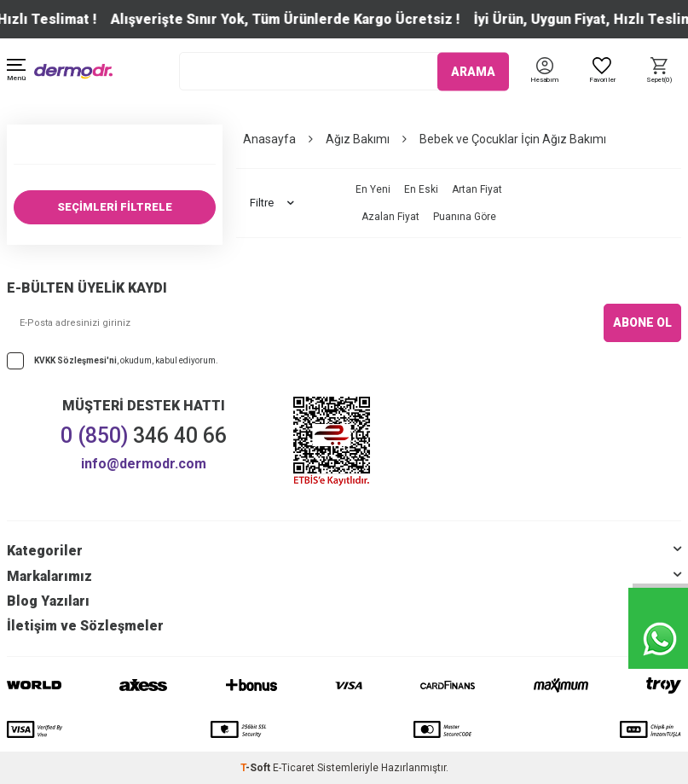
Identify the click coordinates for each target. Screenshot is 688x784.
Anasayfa (269, 139)
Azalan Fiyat (390, 217)
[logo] (73, 71)
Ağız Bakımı (358, 139)
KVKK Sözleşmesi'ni (75, 360)
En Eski (421, 189)
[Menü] (16, 71)
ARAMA (473, 71)
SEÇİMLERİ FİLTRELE (115, 207)
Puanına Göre (465, 217)
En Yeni (373, 189)
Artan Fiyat (477, 189)
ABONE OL (642, 322)
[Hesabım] (544, 81)
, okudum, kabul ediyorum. (113, 361)
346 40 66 (144, 436)
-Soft (257, 768)
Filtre (272, 203)
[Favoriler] (601, 71)
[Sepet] (659, 71)
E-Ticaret (294, 768)
